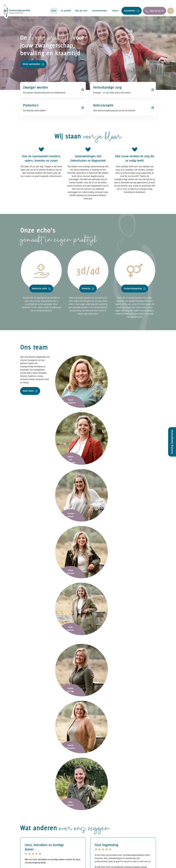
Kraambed (62, 832)
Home (54, 11)
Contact (115, 11)
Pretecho (88, 290)
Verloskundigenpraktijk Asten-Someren (54, 863)
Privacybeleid (104, 863)
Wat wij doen (81, 11)
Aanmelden (132, 11)
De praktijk (66, 11)
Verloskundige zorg (67, 827)
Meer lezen (30, 392)
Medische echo (41, 290)
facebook (134, 827)
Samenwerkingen (100, 11)
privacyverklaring (79, 752)
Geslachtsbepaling (135, 290)
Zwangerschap (64, 842)
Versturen (99, 750)
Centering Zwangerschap (172, 442)
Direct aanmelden (33, 66)
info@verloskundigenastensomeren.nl (70, 634)
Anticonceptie (64, 847)
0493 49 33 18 (154, 11)
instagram (134, 832)
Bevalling (61, 837)
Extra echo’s (98, 832)
